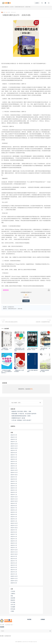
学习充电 (13, 602)
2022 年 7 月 (14, 534)
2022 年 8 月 (14, 532)
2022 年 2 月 (14, 545)
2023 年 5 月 (14, 512)
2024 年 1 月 (14, 495)
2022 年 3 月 (14, 543)
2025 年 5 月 (14, 459)
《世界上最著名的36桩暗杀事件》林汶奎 (32, 349)
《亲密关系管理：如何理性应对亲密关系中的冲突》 (19, 350)
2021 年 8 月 (14, 559)
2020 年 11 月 (14, 578)
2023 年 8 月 (14, 506)
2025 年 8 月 (14, 453)
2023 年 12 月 (14, 497)
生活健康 (13, 607)
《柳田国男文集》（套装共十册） (45, 349)
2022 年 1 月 (14, 548)
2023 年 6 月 (14, 510)
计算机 (12, 611)
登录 (31, 389)
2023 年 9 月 (14, 503)
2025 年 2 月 (14, 466)
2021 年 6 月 (14, 563)
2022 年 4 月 (14, 541)
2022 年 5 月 (14, 539)
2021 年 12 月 (14, 550)
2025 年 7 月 (14, 455)
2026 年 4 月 (14, 435)
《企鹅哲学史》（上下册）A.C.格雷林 (7, 349)
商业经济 (13, 600)
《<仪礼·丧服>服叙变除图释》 (32, 371)
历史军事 (13, 598)
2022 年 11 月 (14, 525)
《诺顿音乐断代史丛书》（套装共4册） (15, 309)
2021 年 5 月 (14, 565)
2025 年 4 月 (14, 461)
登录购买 (26, 301)
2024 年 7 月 (14, 481)
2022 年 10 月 (14, 528)
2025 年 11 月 (14, 446)
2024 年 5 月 (14, 486)
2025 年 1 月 (14, 468)
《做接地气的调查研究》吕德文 (44, 371)
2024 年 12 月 (14, 470)
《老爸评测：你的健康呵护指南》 (43, 322)
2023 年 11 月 (14, 499)
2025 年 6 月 (14, 457)
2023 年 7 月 (14, 508)
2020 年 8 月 (14, 583)
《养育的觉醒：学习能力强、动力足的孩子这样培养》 (24, 414)
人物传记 (13, 594)
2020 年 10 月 (14, 581)
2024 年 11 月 (14, 472)
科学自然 (13, 609)
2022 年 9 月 (14, 530)
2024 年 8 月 (14, 479)
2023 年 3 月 (14, 517)
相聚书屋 (7, 7)
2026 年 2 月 (14, 439)
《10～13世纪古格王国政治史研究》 (10, 322)
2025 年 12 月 (14, 444)
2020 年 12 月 (14, 576)
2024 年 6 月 (14, 483)
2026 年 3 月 (14, 437)
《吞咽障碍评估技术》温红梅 (18, 418)
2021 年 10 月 (14, 554)
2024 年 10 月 (14, 475)
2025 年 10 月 (14, 448)
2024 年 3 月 (14, 490)
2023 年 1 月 (14, 521)
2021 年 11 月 (14, 552)
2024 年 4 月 (14, 488)
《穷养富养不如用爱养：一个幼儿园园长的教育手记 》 (7, 371)
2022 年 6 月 (14, 536)
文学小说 (13, 605)
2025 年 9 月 (14, 450)
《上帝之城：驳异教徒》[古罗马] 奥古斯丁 (21, 420)
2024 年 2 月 (14, 492)
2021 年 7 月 (14, 561)
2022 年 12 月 (14, 523)
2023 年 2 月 (14, 519)
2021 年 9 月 (14, 556)
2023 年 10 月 (14, 501)
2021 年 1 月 (14, 574)
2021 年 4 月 (14, 567)
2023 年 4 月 (14, 514)
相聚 (3, 12)
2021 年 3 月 (14, 570)
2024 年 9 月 (14, 477)
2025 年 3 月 (14, 464)
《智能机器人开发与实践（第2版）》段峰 (21, 411)
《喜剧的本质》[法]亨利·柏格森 (19, 371)
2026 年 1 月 (14, 442)
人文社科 (11, 7)
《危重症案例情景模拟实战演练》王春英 (21, 416)
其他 (12, 596)
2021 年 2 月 (14, 572)
